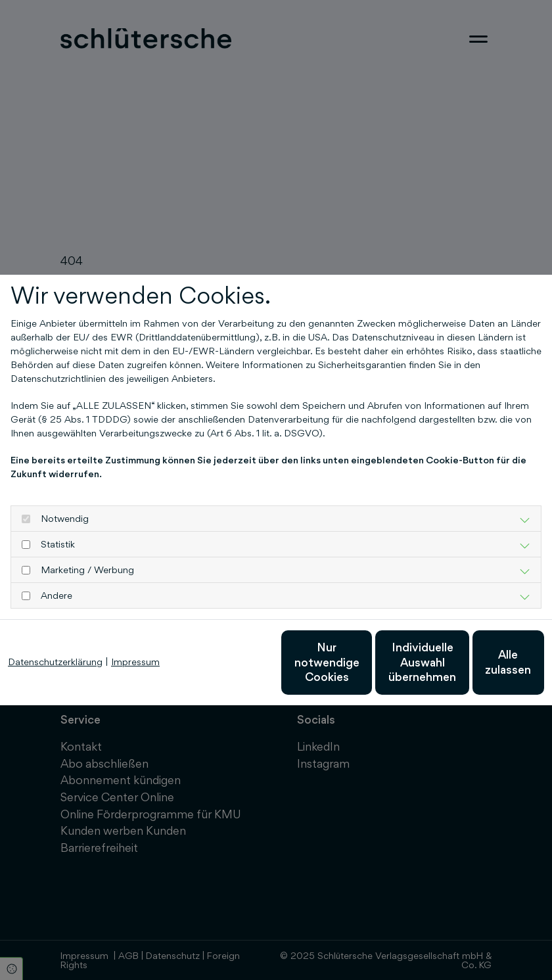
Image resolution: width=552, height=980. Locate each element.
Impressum (135, 629)
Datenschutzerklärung (55, 629)
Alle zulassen (483, 669)
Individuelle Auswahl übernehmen (358, 668)
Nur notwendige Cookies (234, 669)
